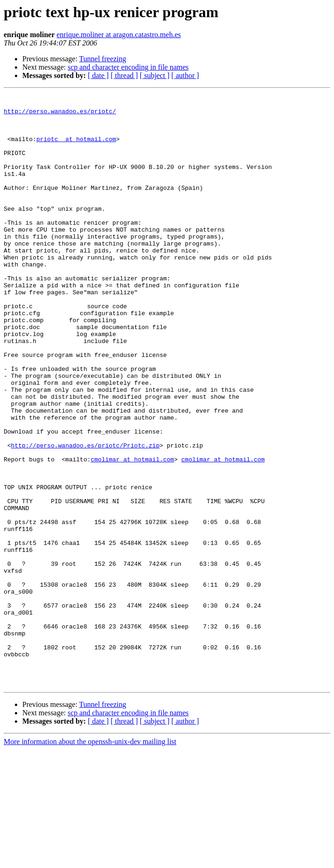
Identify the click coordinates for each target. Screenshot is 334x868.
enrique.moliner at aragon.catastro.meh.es (119, 35)
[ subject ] (155, 75)
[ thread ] (124, 75)
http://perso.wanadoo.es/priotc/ (60, 115)
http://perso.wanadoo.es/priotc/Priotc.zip (85, 516)
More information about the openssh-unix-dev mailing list (90, 860)
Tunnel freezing (102, 59)
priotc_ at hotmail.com (76, 149)
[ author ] (185, 75)
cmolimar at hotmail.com (132, 533)
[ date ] (98, 75)
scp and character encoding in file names (128, 67)
